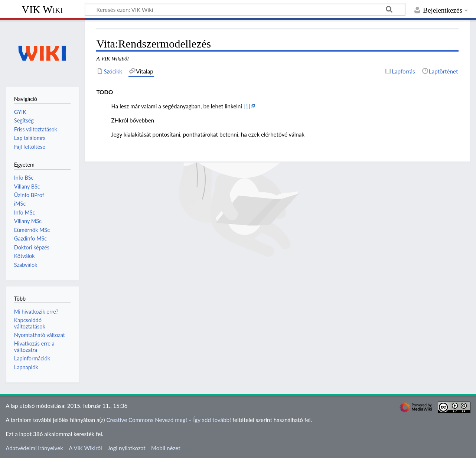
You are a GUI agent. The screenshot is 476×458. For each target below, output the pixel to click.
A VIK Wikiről (85, 448)
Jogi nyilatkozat (127, 448)
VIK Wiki (43, 9)
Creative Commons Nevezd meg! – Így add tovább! (169, 420)
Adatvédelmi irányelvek (34, 448)
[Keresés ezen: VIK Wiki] (245, 9)
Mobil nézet (166, 448)
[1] (247, 106)
